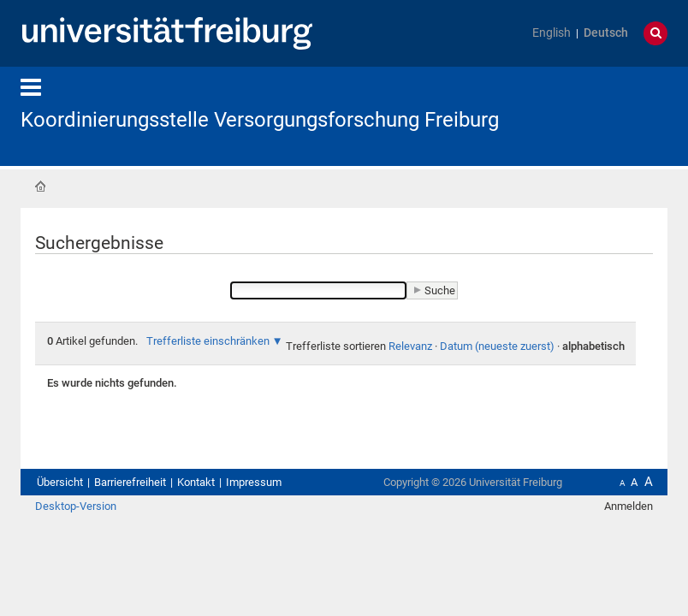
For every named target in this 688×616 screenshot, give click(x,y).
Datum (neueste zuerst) (497, 346)
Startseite (40, 187)
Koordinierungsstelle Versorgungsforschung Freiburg (260, 120)
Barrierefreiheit (130, 482)
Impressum (254, 482)
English (552, 33)
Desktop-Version (76, 506)
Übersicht (60, 482)
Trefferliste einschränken (208, 341)
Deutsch (606, 33)
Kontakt (196, 482)
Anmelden (629, 506)
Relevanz (410, 346)
